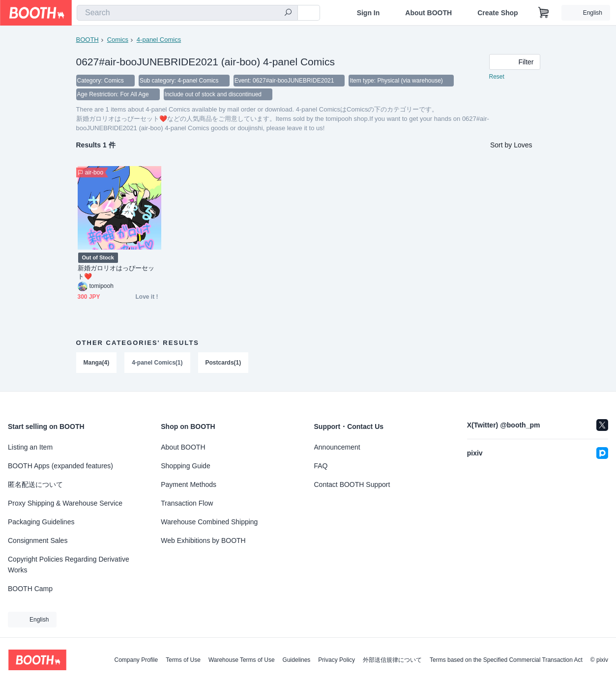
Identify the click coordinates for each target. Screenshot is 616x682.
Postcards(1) (223, 363)
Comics (118, 40)
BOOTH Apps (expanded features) (60, 466)
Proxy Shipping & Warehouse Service (65, 503)
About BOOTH (428, 13)
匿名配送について (35, 484)
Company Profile (136, 660)
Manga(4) (97, 363)
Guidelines (297, 660)
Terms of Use (183, 660)
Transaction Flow (187, 503)
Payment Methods (189, 484)
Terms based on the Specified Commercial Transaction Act (506, 660)
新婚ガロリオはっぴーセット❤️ (116, 272)
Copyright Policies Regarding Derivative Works (69, 565)
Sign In (368, 13)
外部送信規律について (392, 660)
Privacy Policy (337, 660)
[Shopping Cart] (544, 13)
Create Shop (498, 13)
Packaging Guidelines (41, 522)
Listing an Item (30, 447)
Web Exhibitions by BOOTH (203, 540)
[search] (288, 13)
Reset (497, 77)
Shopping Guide (185, 466)
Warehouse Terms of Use (242, 660)
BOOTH (88, 40)
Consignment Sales (38, 540)
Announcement (337, 447)
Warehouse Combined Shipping (209, 522)
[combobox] (187, 13)
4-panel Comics (159, 40)
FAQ (321, 466)
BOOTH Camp (30, 589)
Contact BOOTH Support (352, 484)
